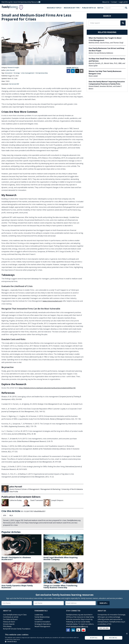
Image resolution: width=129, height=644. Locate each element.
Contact (114, 2)
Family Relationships (42, 617)
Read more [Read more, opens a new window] (17, 640)
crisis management (28, 73)
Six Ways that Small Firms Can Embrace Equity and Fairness (107, 60)
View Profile (14, 492)
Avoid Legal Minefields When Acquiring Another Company (61, 558)
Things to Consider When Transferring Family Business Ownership (60, 587)
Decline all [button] (113, 638)
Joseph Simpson (57, 500)
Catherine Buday (16, 500)
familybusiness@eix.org (79, 626)
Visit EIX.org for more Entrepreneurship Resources (20, 2)
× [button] (127, 634)
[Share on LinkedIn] (73, 71)
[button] (43, 642)
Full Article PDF (14, 84)
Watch (100, 8)
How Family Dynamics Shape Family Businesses (17, 587)
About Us (106, 2)
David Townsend (37, 500)
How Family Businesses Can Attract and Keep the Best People (106, 49)
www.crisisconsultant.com (52, 301)
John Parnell (10, 70)
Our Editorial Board (10, 619)
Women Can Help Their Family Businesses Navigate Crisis (105, 72)
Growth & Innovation (42, 622)
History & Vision (9, 622)
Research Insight (13, 67)
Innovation (9, 73)
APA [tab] (5, 515)
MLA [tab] (11, 515)
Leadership (39, 615)
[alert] (64, 638)
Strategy (17, 73)
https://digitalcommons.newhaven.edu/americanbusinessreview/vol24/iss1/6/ (47, 388)
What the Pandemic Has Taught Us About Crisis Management (105, 39)
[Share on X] (77, 71)
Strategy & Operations (43, 624)
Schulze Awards (9, 624)
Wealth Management (42, 626)
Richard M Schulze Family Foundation (17, 629)
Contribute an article (11, 617)
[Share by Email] (81, 71)
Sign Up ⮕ (103, 603)
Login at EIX (123, 2)
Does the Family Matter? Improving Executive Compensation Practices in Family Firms (107, 83)
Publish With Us (89, 8)
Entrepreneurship (42, 73)
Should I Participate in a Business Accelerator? (16, 558)
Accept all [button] (94, 638)
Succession (39, 619)
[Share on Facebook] (68, 71)
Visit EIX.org (104, 628)
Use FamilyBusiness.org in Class (15, 615)
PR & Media (7, 626)
